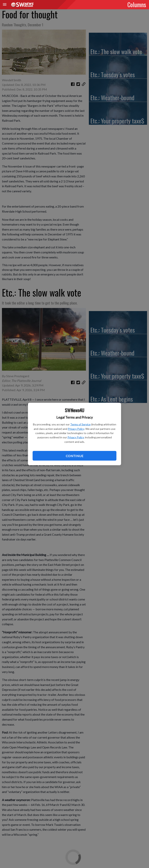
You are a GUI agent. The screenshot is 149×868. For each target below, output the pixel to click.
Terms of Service (80, 424)
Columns (137, 4)
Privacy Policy (76, 429)
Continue (74, 456)
